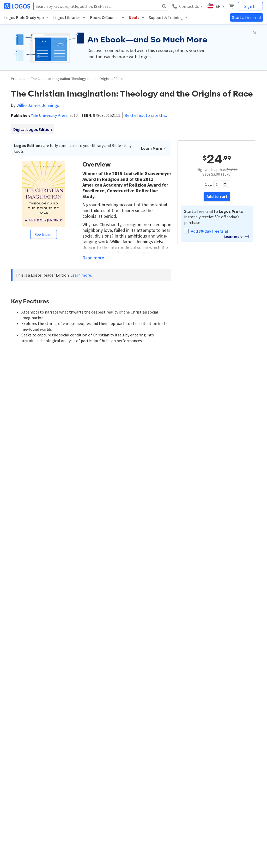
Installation (191, 780)
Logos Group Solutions (110, 798)
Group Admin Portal (108, 807)
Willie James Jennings (38, 105)
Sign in (138, 609)
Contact (10, 780)
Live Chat (189, 816)
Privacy (46, 840)
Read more (93, 258)
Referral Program (16, 798)
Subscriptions (103, 780)
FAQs (186, 807)
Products (18, 79)
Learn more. (81, 275)
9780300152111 (50, 562)
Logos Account (104, 772)
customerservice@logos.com (53, 737)
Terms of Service (15, 807)
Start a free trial (247, 17)
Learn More (154, 148)
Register (158, 609)
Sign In (250, 6)
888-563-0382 (14, 737)
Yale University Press (49, 115)
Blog (186, 789)
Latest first (54, 594)
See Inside (44, 234)
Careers (9, 789)
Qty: (208, 184)
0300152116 (80, 562)
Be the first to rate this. (146, 115)
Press (8, 816)
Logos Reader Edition (75, 551)
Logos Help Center (196, 772)
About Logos (13, 772)
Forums (188, 798)
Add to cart (217, 196)
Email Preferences (106, 789)
